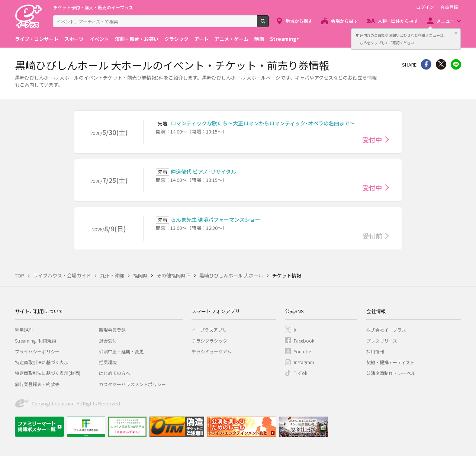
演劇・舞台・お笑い (137, 39)
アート (202, 39)
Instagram (304, 362)
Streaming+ (285, 39)
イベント (99, 39)
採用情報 (375, 351)
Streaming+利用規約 (36, 341)
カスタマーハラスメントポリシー (132, 384)
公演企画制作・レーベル (391, 373)
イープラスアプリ (209, 330)
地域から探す (299, 21)
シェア (426, 64)
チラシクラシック (209, 341)
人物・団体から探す (398, 21)
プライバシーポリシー (37, 351)
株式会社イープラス (386, 330)
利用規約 (24, 330)
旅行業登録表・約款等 (37, 384)
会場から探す (344, 21)
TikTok (300, 373)
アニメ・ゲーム (231, 39)
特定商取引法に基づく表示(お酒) (48, 373)
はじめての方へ (115, 373)
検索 (269, 24)
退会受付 (108, 341)
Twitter (441, 64)
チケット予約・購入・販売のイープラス (93, 7)
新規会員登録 (112, 330)
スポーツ (74, 39)
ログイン (425, 7)
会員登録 (449, 7)
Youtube (302, 351)
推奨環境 (108, 362)
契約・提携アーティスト (390, 362)
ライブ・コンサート (37, 39)
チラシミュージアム (211, 351)
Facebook (304, 341)
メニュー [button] (446, 21)
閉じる (456, 33)
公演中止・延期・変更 (121, 351)
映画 (259, 39)
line (456, 64)
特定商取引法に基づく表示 (42, 362)
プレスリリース (382, 341)
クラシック (176, 39)
